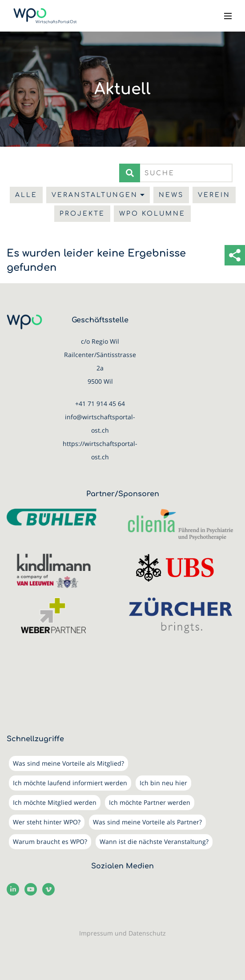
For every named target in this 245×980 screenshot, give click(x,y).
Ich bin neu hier (163, 783)
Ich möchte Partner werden (150, 802)
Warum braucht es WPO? (50, 841)
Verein (214, 195)
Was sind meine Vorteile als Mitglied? (68, 763)
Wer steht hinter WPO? (47, 822)
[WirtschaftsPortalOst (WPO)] (45, 16)
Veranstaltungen (95, 195)
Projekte (82, 214)
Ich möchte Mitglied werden (55, 802)
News (171, 195)
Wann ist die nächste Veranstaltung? (154, 841)
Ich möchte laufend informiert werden (70, 783)
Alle (26, 195)
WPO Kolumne (152, 214)
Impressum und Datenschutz (122, 933)
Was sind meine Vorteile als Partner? (147, 822)
